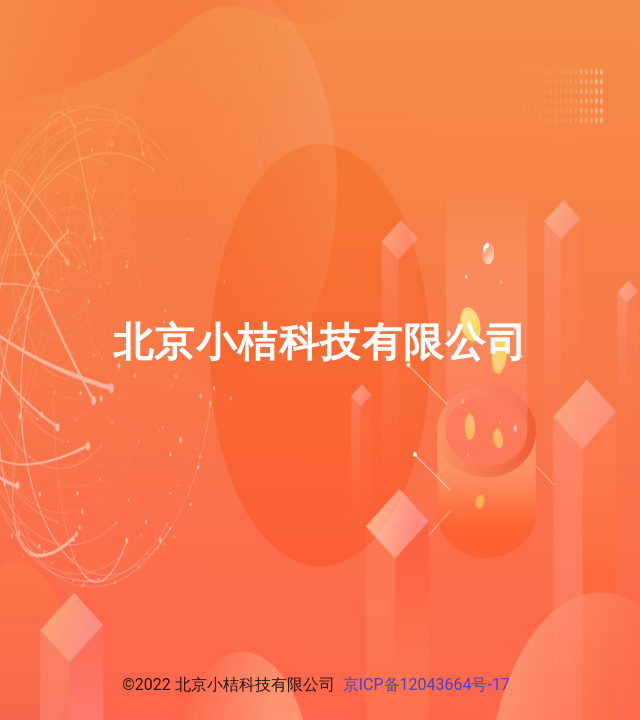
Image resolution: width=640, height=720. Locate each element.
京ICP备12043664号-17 (426, 684)
